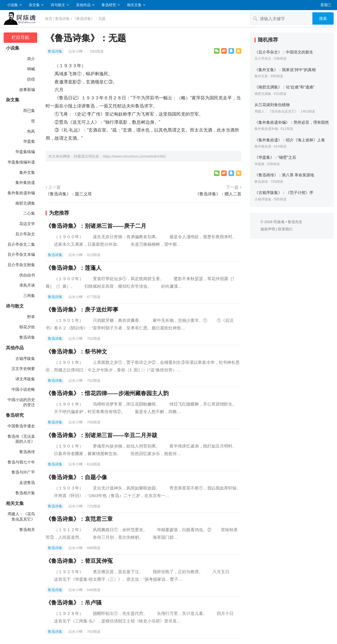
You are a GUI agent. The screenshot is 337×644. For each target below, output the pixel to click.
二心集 (29, 213)
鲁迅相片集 (25, 493)
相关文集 (134, 5)
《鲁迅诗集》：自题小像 (76, 477)
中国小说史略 (23, 389)
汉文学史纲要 (23, 369)
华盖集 (29, 141)
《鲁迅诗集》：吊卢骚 (74, 603)
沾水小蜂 (76, 51)
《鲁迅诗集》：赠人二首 (218, 194)
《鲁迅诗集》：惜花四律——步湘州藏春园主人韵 (107, 393)
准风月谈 (27, 285)
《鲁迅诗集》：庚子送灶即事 (82, 310)
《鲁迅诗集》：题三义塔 (69, 194)
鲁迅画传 (27, 452)
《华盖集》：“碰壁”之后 (275, 157)
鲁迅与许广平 (23, 472)
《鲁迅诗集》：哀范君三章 (79, 519)
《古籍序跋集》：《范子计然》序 (284, 193)
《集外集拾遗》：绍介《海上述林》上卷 (290, 140)
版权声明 (268, 229)
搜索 (323, 18)
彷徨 (31, 79)
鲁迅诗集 (62, 19)
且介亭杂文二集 (21, 244)
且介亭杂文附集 (21, 265)
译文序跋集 (25, 379)
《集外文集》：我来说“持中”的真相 (285, 70)
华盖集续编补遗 (21, 162)
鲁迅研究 (109, 5)
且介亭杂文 (25, 234)
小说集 (12, 5)
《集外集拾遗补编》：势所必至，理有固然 (292, 122)
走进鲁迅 (27, 483)
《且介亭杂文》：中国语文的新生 (284, 52)
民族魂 (279, 222)
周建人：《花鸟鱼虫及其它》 (21, 517)
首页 (49, 19)
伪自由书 (27, 275)
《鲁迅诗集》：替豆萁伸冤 (79, 561)
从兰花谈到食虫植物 (272, 105)
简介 (31, 59)
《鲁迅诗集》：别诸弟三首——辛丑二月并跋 (102, 435)
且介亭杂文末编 (21, 254)
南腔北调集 (25, 203)
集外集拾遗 (25, 182)
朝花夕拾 (27, 327)
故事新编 (27, 90)
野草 (31, 317)
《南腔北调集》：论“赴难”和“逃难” (285, 87)
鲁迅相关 (27, 530)
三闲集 (29, 296)
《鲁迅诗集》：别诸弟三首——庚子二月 (96, 226)
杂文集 (34, 5)
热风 (31, 131)
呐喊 (31, 69)
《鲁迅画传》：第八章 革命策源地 (284, 175)
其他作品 (83, 5)
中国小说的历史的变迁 (21, 402)
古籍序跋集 (25, 359)
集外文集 (27, 172)
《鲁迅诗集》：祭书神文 (76, 352)
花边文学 (27, 224)
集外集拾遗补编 (21, 193)
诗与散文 (58, 5)
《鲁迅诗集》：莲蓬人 (74, 268)
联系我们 (285, 229)
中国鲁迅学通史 (21, 426)
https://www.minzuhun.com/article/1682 (134, 156)
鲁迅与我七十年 (21, 462)
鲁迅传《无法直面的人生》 (21, 439)
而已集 (29, 111)
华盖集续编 (25, 152)
